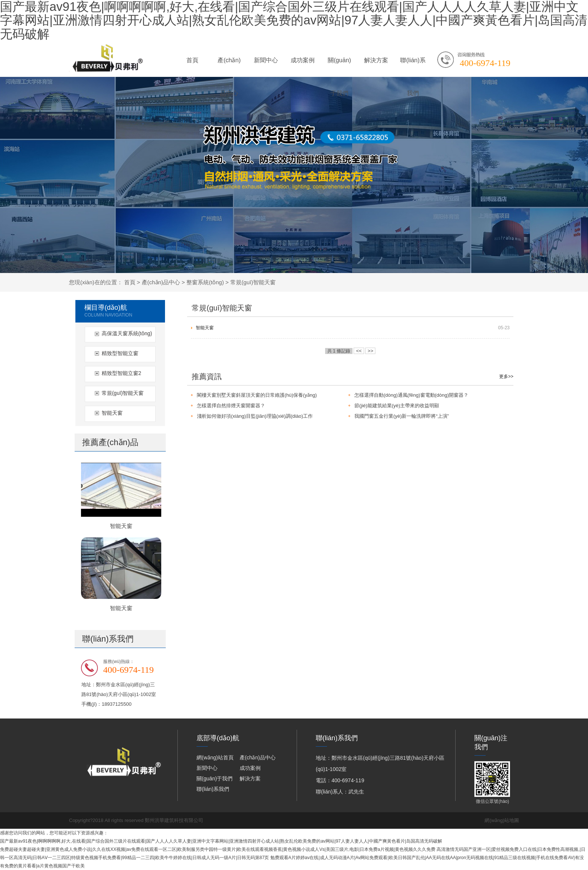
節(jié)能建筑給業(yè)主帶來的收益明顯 (397, 406)
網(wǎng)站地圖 (502, 820)
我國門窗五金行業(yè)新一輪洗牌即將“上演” (402, 416)
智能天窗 (112, 413)
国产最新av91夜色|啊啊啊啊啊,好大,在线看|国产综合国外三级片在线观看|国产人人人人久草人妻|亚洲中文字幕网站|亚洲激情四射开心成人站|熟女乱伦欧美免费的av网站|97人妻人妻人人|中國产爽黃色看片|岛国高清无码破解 (221, 841)
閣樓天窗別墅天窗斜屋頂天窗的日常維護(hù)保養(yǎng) (257, 395)
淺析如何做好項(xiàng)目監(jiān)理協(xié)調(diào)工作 (255, 416)
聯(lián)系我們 (413, 67)
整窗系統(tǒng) (205, 282)
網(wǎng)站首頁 (215, 757)
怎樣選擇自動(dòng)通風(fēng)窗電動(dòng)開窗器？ (411, 395)
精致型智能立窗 (120, 353)
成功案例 (303, 60)
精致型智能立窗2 (121, 373)
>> (370, 351)
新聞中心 (266, 60)
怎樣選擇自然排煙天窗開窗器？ (231, 406)
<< (359, 351)
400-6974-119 (485, 63)
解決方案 (376, 60)
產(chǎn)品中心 (229, 67)
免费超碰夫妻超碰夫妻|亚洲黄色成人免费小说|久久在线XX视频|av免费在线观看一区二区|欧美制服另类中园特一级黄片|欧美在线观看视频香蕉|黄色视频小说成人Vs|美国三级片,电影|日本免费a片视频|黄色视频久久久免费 (218, 849)
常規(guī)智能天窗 (253, 282)
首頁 (192, 60)
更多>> (506, 376)
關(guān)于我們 (339, 67)
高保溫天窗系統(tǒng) (127, 333)
